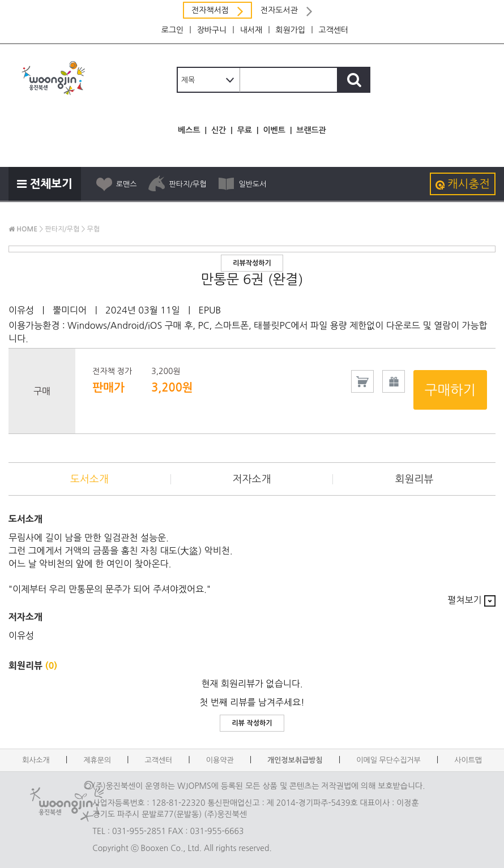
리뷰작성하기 (252, 263)
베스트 (189, 130)
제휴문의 (97, 760)
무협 (94, 229)
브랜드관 (311, 130)
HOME (23, 229)
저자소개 (252, 479)
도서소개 (89, 479)
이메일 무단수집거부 (388, 760)
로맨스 (116, 184)
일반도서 (242, 184)
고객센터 (334, 30)
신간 (219, 130)
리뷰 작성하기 (252, 723)
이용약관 (220, 760)
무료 (245, 130)
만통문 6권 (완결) (252, 279)
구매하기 (450, 390)
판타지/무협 (177, 184)
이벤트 (274, 130)
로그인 (172, 30)
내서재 (251, 30)
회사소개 (36, 760)
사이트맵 (468, 760)
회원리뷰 (415, 479)
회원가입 (291, 30)
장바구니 (212, 30)
